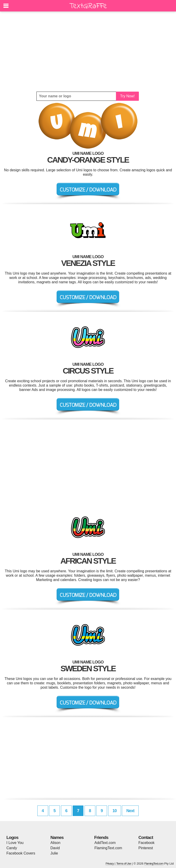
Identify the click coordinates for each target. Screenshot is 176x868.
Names (57, 837)
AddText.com (105, 843)
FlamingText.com (108, 848)
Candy (12, 848)
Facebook (146, 843)
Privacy (110, 864)
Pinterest (146, 848)
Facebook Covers (21, 853)
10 (115, 811)
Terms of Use (124, 864)
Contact (146, 837)
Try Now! (127, 96)
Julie (54, 853)
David (55, 848)
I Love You (15, 843)
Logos (12, 837)
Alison (55, 843)
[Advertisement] (88, 52)
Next (130, 811)
